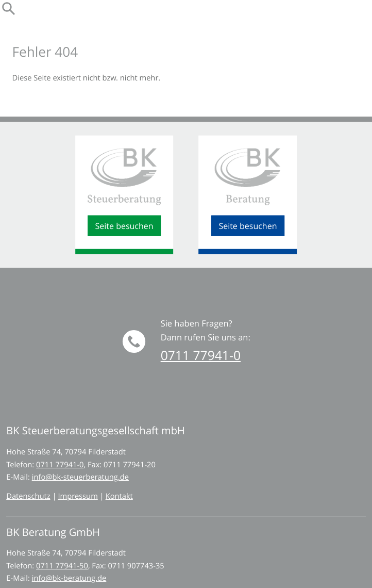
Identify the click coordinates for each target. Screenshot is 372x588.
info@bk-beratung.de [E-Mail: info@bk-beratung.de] (69, 578)
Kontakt (119, 496)
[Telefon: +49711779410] (60, 465)
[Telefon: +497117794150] (62, 566)
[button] (201, 356)
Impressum (78, 496)
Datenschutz (28, 496)
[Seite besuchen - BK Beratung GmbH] (248, 226)
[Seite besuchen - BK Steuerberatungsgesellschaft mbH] (124, 226)
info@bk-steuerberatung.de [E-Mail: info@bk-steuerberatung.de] (80, 477)
